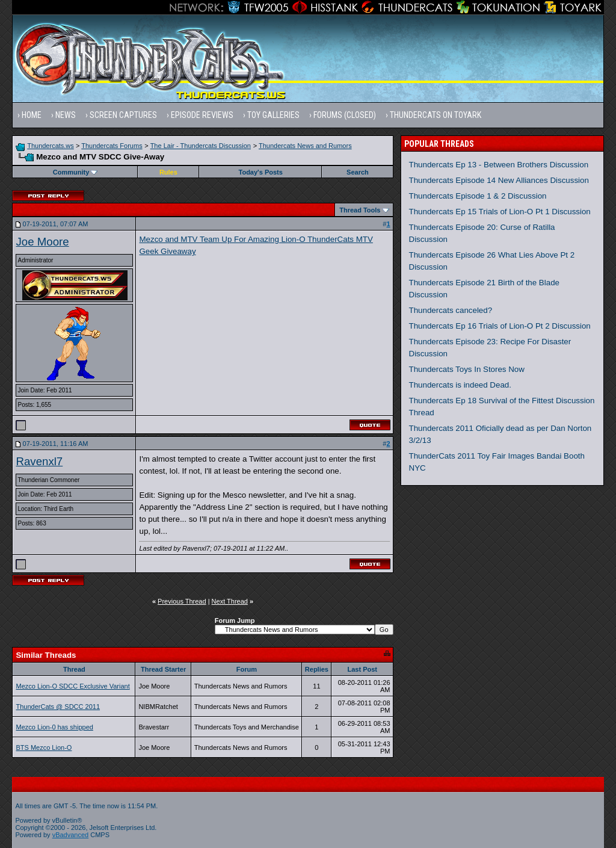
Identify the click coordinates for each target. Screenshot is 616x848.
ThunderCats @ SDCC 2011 (58, 707)
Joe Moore (42, 242)
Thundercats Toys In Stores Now (467, 369)
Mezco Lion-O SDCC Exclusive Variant (72, 686)
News (66, 115)
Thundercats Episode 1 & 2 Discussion (478, 196)
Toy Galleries (273, 115)
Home (32, 115)
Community (75, 172)
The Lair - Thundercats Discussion (201, 146)
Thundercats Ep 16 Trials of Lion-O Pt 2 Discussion (500, 326)
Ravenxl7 (39, 461)
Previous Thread (182, 601)
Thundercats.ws (51, 146)
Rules (168, 172)
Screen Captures (123, 115)
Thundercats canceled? (451, 310)
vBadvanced (71, 835)
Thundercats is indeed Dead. (460, 385)
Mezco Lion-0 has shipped (54, 727)
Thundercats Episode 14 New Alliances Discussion (499, 180)
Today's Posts (261, 172)
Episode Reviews (202, 115)
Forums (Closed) (345, 115)
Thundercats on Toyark (436, 115)
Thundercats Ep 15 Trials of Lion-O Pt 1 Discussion (500, 212)
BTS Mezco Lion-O (44, 747)
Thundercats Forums (112, 146)
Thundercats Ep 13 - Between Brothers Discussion (499, 165)
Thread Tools (360, 210)
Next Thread (230, 601)
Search (358, 172)
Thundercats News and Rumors (305, 146)
